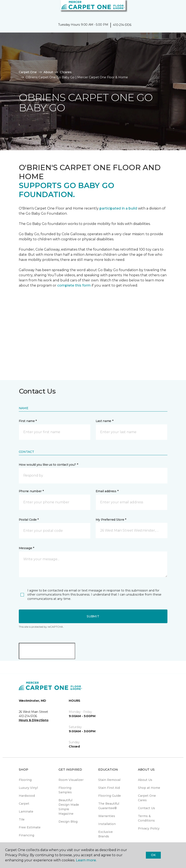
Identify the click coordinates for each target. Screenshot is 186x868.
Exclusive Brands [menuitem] (105, 834)
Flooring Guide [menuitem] (110, 796)
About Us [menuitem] (145, 780)
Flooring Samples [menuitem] (65, 790)
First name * (28, 421)
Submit (93, 616)
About (48, 72)
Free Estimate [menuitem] (30, 827)
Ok (153, 855)
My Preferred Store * (111, 520)
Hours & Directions (34, 720)
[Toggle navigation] (6, 9)
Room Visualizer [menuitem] (71, 780)
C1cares (66, 72)
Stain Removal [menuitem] (109, 780)
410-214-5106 (122, 25)
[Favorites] (175, 9)
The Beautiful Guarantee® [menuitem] (109, 806)
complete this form (74, 285)
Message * (26, 548)
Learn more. (86, 860)
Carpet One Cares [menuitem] (147, 798)
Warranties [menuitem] (107, 816)
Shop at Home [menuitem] (149, 788)
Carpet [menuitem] (24, 804)
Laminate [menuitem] (26, 812)
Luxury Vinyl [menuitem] (28, 788)
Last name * (105, 421)
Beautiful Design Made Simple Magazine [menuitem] (69, 807)
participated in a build (118, 208)
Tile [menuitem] (22, 819)
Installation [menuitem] (107, 824)
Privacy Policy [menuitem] (149, 828)
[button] (170, 9)
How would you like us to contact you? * (48, 465)
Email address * (107, 491)
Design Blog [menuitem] (68, 822)
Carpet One (28, 72)
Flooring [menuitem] (25, 780)
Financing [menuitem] (26, 835)
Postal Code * (29, 520)
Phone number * (31, 491)
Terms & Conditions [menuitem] (146, 818)
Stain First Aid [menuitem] (109, 788)
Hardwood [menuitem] (27, 796)
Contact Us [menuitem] (146, 808)
